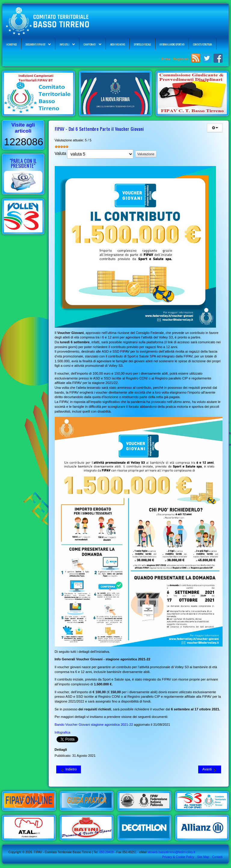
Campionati (90, 44)
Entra (166, 59)
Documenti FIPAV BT (35, 44)
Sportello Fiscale (142, 44)
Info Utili (65, 44)
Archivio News (118, 44)
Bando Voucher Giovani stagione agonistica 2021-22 (94, 725)
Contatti (217, 857)
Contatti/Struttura (203, 44)
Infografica (63, 732)
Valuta (61, 153)
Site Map (203, 857)
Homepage (12, 44)
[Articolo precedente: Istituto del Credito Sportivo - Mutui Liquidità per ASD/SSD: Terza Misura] (69, 769)
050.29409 (106, 852)
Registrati (181, 59)
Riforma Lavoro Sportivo (172, 44)
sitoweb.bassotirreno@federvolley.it (171, 852)
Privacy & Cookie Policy (178, 857)
